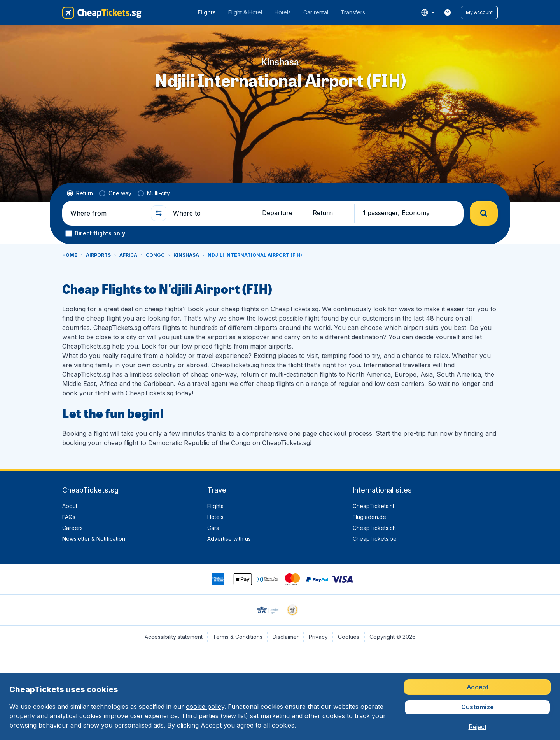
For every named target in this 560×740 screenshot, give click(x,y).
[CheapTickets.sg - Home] (102, 12)
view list (234, 716)
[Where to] (210, 213)
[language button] (428, 12)
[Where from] (107, 213)
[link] (448, 12)
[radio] (80, 193)
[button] (479, 12)
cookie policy (205, 707)
